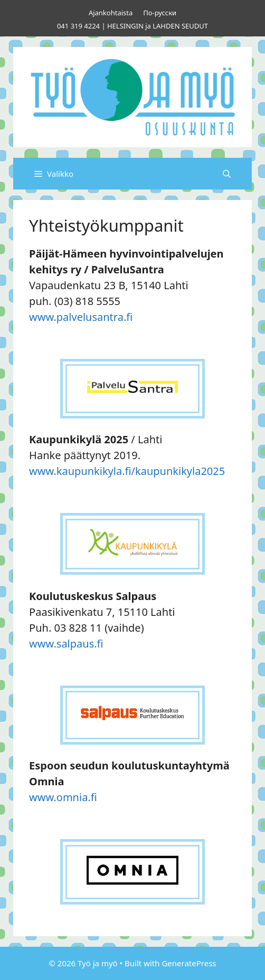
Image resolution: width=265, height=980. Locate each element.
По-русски (160, 13)
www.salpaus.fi (66, 644)
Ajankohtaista (111, 13)
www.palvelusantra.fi (81, 317)
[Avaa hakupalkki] (227, 174)
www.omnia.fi (63, 797)
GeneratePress (189, 963)
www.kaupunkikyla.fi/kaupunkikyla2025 (127, 471)
